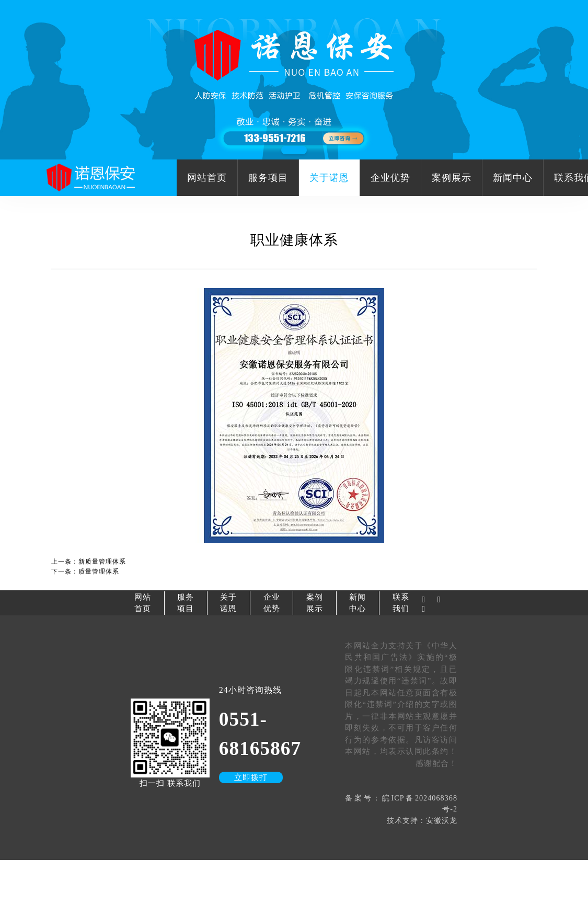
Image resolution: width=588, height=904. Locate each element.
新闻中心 (513, 178)
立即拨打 (251, 777)
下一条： (85, 571)
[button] (294, 150)
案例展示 (452, 178)
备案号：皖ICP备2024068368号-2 (401, 803)
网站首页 (207, 178)
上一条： (89, 562)
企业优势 (390, 178)
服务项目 (268, 178)
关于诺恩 (329, 178)
